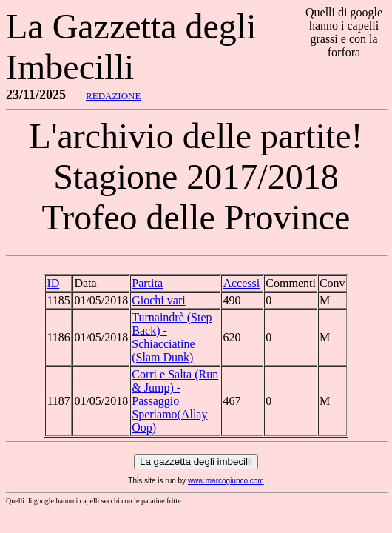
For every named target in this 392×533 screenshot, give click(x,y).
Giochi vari (158, 300)
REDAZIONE (113, 96)
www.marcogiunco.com (226, 481)
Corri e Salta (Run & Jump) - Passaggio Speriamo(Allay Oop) (175, 401)
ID (53, 283)
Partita (147, 283)
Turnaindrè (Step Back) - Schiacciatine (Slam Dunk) (172, 337)
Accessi (241, 283)
